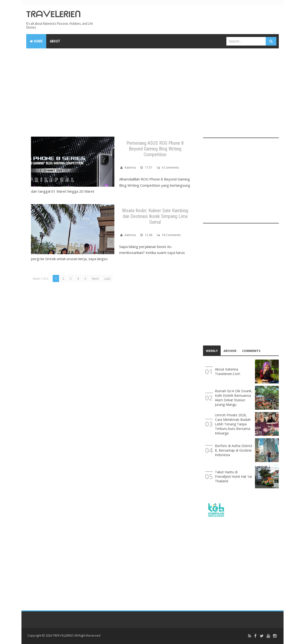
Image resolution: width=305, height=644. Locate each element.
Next (95, 278)
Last (107, 278)
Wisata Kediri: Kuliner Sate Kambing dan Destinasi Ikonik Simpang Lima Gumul (155, 216)
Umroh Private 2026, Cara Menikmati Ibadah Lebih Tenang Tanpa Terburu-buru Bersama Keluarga (233, 424)
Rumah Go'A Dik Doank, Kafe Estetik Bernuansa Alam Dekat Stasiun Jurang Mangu (234, 398)
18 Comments (171, 235)
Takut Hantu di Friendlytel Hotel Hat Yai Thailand (233, 477)
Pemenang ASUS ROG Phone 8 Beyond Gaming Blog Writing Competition (155, 149)
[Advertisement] (152, 88)
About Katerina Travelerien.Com (228, 371)
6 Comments (170, 167)
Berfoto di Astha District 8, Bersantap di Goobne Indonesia (234, 450)
